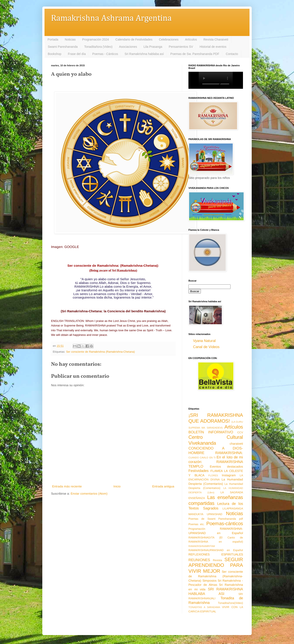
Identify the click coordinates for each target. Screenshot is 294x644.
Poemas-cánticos (225, 524)
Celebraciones (169, 39)
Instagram (229, 475)
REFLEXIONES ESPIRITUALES (216, 554)
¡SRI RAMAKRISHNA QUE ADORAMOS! (216, 418)
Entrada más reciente (67, 486)
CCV (240, 432)
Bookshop (55, 54)
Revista (217, 560)
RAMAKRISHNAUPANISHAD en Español (216, 550)
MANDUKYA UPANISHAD (205, 514)
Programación (197, 529)
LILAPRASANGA (233, 509)
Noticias (70, 39)
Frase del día (77, 54)
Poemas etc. (197, 524)
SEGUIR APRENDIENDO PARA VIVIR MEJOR (216, 565)
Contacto (232, 54)
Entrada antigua (163, 486)
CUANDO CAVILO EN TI (202, 458)
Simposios (209, 581)
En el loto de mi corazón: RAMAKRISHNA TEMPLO (216, 462)
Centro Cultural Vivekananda (216, 440)
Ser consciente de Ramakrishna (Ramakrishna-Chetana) (100, 352)
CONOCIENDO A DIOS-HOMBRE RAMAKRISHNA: (216, 451)
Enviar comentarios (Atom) (89, 494)
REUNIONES (199, 560)
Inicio (117, 486)
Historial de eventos (213, 47)
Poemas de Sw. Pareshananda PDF (195, 54)
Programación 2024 (96, 39)
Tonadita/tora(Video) (230, 603)
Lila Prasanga (153, 47)
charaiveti (236, 444)
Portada (53, 39)
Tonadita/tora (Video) (98, 47)
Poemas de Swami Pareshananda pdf (216, 519)
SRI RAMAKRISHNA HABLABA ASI (216, 591)
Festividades (198, 471)
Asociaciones (128, 47)
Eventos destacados (226, 466)
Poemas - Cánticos (105, 54)
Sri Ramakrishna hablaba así (144, 54)
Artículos (191, 39)
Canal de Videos (206, 347)
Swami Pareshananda (63, 47)
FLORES (213, 475)
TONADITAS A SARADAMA (204, 607)
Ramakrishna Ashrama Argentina (111, 18)
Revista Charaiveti (216, 39)
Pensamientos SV (181, 47)
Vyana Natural (204, 341)
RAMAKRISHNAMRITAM (202, 546)
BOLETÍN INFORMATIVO (211, 432)
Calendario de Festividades (134, 39)
